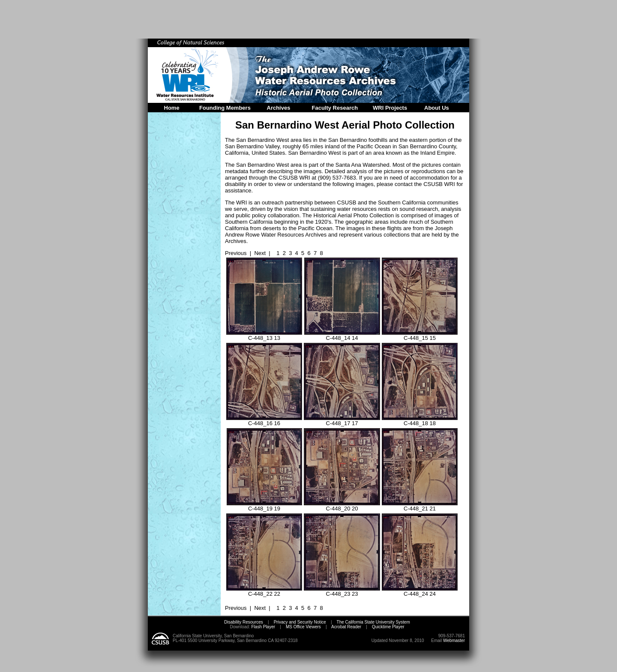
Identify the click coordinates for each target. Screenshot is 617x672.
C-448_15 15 (420, 335)
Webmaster (454, 640)
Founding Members (225, 108)
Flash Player (263, 627)
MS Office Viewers (303, 627)
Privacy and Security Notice (300, 622)
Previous (236, 253)
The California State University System (373, 622)
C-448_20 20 (342, 506)
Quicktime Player (388, 627)
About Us (437, 108)
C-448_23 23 (342, 591)
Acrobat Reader (346, 627)
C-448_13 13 (264, 335)
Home (172, 108)
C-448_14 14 (342, 335)
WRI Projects (390, 108)
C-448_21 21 (420, 506)
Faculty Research (335, 108)
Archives (279, 108)
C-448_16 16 (264, 421)
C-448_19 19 (264, 506)
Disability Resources (244, 622)
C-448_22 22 (264, 591)
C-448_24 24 (420, 591)
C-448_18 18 (420, 421)
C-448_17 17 (342, 421)
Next (260, 253)
